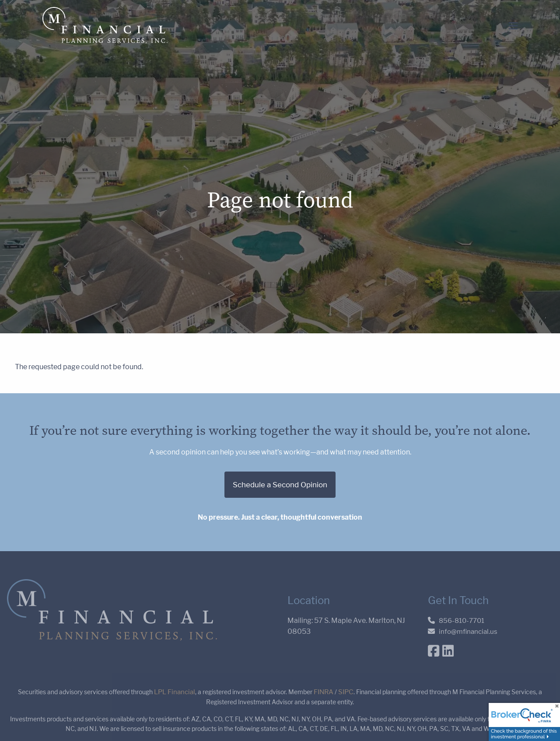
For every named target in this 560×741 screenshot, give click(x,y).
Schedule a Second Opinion (280, 485)
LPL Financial (175, 692)
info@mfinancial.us (468, 632)
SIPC (346, 692)
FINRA (324, 692)
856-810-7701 (462, 620)
